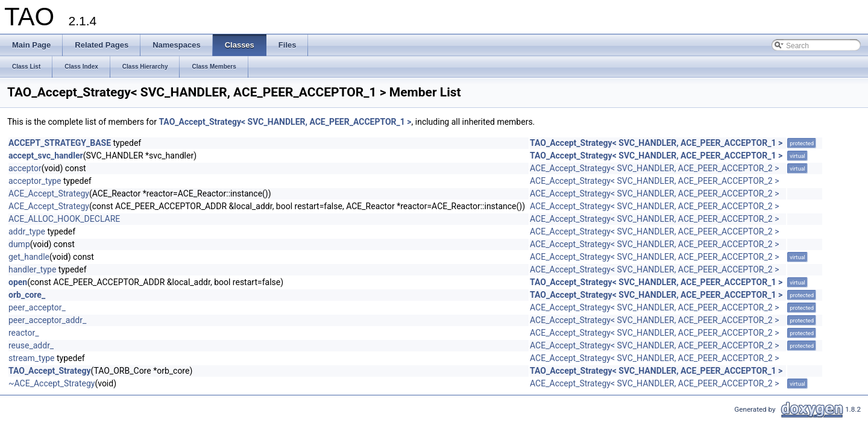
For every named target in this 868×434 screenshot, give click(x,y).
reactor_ (24, 333)
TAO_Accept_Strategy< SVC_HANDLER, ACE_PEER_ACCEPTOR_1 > (285, 122)
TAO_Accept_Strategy (50, 371)
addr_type (27, 231)
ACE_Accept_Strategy (49, 193)
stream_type (32, 358)
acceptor (25, 168)
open (18, 282)
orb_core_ (27, 295)
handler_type (32, 269)
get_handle (29, 257)
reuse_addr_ (31, 345)
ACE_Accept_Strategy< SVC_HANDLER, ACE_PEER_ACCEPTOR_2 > (654, 168)
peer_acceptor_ (37, 307)
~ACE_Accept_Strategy (52, 383)
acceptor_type (35, 181)
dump (19, 244)
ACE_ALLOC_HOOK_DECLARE (64, 219)
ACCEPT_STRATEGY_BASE (60, 143)
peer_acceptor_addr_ (47, 320)
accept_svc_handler (46, 156)
